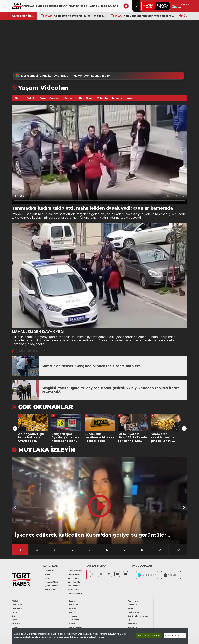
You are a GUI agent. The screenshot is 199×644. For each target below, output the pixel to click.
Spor (43, 98)
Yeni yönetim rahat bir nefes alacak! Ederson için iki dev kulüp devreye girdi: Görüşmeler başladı (150, 16)
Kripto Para (74, 609)
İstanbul (18, 214)
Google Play (147, 575)
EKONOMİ (52, 6)
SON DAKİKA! (23, 16)
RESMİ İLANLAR (109, 6)
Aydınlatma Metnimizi (75, 637)
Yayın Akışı (133, 628)
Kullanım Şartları (75, 571)
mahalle (65, 337)
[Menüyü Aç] (121, 6)
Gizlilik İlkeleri (74, 575)
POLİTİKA (74, 6)
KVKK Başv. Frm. (75, 594)
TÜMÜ (182, 16)
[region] (100, 636)
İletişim (48, 579)
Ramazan (132, 605)
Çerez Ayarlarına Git (175, 635)
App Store (171, 575)
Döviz (14, 613)
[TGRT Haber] (17, 6)
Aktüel (15, 601)
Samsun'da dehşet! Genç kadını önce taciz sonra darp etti (91, 366)
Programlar (133, 601)
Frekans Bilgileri (52, 582)
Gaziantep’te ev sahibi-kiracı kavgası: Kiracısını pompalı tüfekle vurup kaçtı (80, 16)
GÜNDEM (41, 6)
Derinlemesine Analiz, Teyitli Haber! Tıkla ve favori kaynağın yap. (65, 76)
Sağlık (131, 609)
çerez (67, 634)
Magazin (118, 98)
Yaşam (131, 98)
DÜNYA (63, 6)
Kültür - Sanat (85, 98)
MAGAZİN (94, 6)
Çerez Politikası (52, 586)
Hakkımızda (50, 571)
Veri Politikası (74, 586)
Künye (48, 575)
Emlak (15, 628)
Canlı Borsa (17, 605)
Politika (31, 98)
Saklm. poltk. (51, 590)
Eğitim (15, 620)
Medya (68, 98)
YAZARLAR (28, 6)
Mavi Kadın (74, 620)
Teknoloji (103, 98)
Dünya (19, 98)
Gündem (55, 98)
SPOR (84, 6)
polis (62, 341)
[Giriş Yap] (126, 6)
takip (15, 218)
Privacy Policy (74, 579)
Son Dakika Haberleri (138, 616)
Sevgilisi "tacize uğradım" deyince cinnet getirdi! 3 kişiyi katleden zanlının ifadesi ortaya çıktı (111, 390)
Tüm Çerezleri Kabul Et (149, 635)
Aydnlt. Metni (74, 590)
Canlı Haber (17, 609)
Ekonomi (16, 624)
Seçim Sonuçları (135, 613)
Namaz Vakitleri (76, 628)
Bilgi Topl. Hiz (74, 582)
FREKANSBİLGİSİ (163, 6)
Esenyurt (31, 214)
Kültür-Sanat (75, 605)
